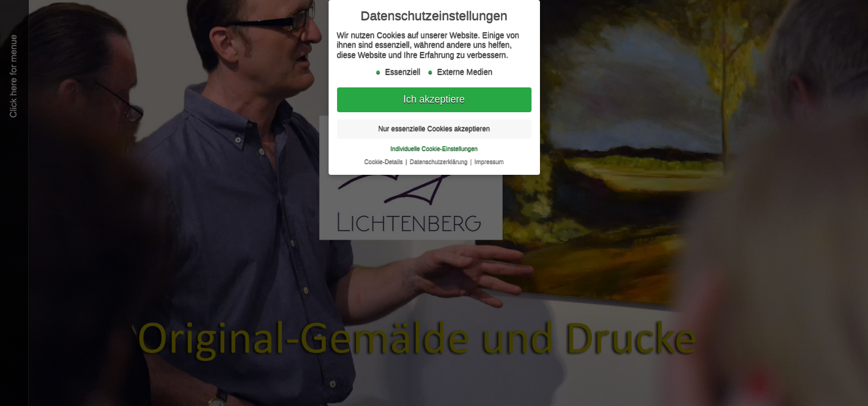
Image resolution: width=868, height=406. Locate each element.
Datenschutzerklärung (439, 160)
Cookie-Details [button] (384, 160)
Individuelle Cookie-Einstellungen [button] (434, 147)
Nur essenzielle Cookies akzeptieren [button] (434, 127)
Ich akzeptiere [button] (434, 98)
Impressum (489, 160)
